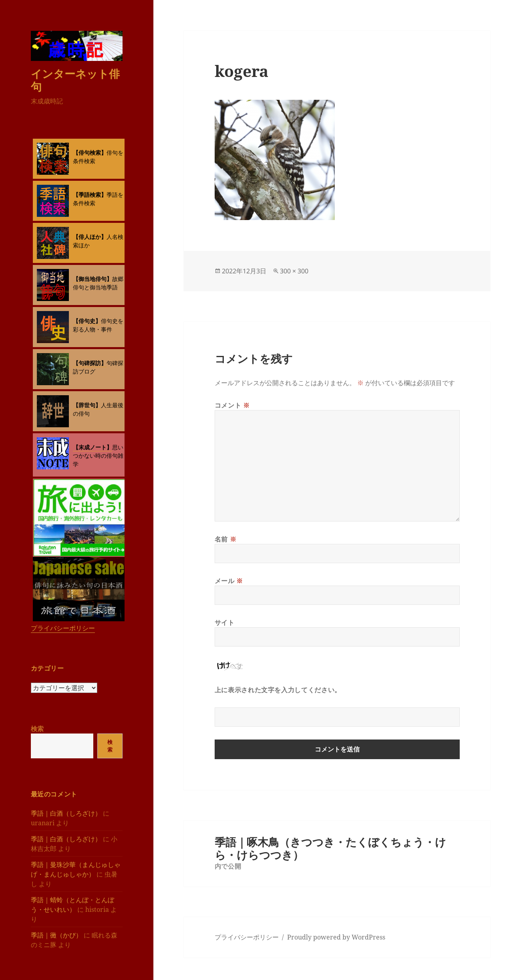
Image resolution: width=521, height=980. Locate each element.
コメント (232, 405)
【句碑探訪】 (90, 363)
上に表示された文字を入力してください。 (278, 690)
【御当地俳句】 (93, 279)
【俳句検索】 (90, 153)
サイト (225, 622)
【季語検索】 (90, 195)
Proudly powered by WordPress (336, 937)
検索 (37, 729)
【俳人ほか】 (90, 237)
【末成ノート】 (93, 447)
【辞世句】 (87, 405)
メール (229, 581)
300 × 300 (294, 271)
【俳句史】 (87, 321)
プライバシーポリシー (63, 628)
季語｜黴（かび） (56, 935)
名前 (226, 539)
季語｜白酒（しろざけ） (66, 813)
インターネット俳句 (75, 80)
